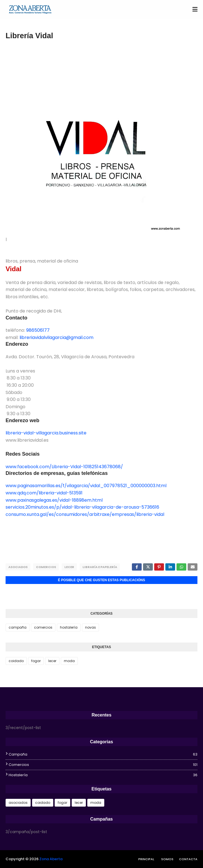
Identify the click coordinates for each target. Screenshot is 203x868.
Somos (167, 859)
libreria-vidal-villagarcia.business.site (46, 433)
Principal (146, 859)
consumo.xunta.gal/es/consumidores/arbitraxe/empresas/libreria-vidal (85, 514)
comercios (46, 567)
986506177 (38, 330)
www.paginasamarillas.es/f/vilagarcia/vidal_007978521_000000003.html (86, 486)
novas (90, 627)
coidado (16, 661)
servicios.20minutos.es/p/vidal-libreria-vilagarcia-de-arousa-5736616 (82, 507)
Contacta (188, 859)
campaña (18, 627)
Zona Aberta (51, 859)
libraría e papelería (100, 567)
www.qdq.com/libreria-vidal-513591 (44, 493)
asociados (18, 567)
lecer (69, 567)
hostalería (69, 627)
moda (69, 661)
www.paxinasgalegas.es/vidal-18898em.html (54, 500)
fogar (36, 661)
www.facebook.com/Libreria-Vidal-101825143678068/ (64, 467)
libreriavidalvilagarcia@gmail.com (56, 337)
